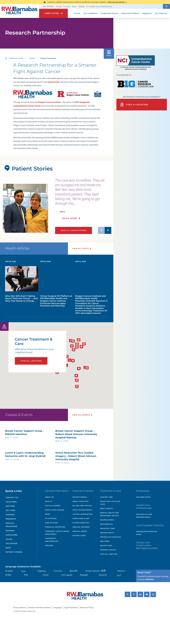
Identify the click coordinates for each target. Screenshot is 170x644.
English (9, 571)
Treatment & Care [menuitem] (109, 13)
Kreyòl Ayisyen (93, 571)
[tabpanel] (26, 208)
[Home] (20, 11)
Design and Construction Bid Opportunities (147, 545)
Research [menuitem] (147, 13)
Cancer (32, 58)
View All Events (81, 415)
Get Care (11, 510)
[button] (166, 6)
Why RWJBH (48, 7)
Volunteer (12, 543)
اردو (119, 575)
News (74, 7)
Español (103, 575)
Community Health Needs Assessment (57, 533)
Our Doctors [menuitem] (161, 13)
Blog (8, 548)
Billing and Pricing (82, 506)
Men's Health (107, 508)
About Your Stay (81, 501)
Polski (46, 575)
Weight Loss (106, 546)
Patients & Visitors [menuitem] (130, 13)
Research (11, 519)
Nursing (10, 531)
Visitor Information (83, 514)
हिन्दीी (103, 571)
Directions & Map (81, 518)
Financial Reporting (55, 527)
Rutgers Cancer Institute (50, 102)
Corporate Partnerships (52, 540)
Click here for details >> (117, 2)
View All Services (109, 554)
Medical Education (11, 525)
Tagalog (41, 571)
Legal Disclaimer (71, 607)
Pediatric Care (108, 528)
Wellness (105, 541)
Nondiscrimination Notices (40, 607)
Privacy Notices (20, 607)
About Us (49, 497)
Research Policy (87, 607)
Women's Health (108, 550)
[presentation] (83, 200)
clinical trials (53, 82)
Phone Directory (81, 523)
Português (67, 575)
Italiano (121, 571)
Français (58, 571)
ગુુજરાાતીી (73, 571)
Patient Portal (80, 497)
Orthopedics (107, 524)
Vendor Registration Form (147, 533)
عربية (24, 571)
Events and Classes (55, 510)
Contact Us (12, 497)
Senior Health (107, 533)
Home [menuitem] (77, 13)
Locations (11, 502)
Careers (67, 7)
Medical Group (80, 531)
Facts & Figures (53, 506)
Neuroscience (107, 520)
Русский (84, 575)
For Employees (143, 497)
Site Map (49, 546)
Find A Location (134, 105)
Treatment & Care (16, 58)
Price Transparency (83, 510)
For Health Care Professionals (99, 7)
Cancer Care (106, 497)
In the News (51, 518)
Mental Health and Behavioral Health (109, 514)
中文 (26, 575)
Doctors (10, 506)
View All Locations (31, 361)
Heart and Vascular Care (110, 503)
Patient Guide (79, 536)
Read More (70, 218)
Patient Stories (14, 552)
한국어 (8, 575)
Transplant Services (110, 537)
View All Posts (80, 249)
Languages (12, 535)
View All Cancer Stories (73, 230)
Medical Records (81, 527)
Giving (59, 7)
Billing (82, 7)
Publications (51, 523)
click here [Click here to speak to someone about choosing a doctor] (149, 579)
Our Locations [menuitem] (90, 13)
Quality (49, 501)
